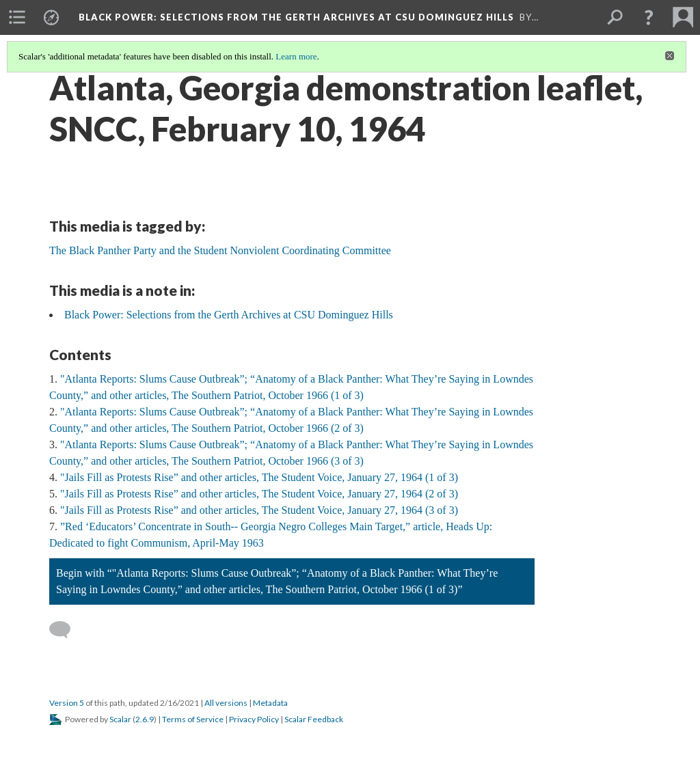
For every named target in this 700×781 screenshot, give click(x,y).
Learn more (296, 56)
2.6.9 (145, 719)
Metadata (270, 703)
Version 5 (67, 703)
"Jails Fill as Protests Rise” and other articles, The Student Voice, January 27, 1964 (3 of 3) (259, 510)
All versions (226, 703)
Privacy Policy (254, 719)
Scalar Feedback (314, 719)
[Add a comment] (66, 630)
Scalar (120, 719)
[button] (649, 17)
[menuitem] (17, 17)
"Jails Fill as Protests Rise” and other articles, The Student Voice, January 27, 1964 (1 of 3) (259, 477)
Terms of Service (193, 719)
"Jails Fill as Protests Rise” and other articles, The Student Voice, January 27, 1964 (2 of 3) (259, 494)
